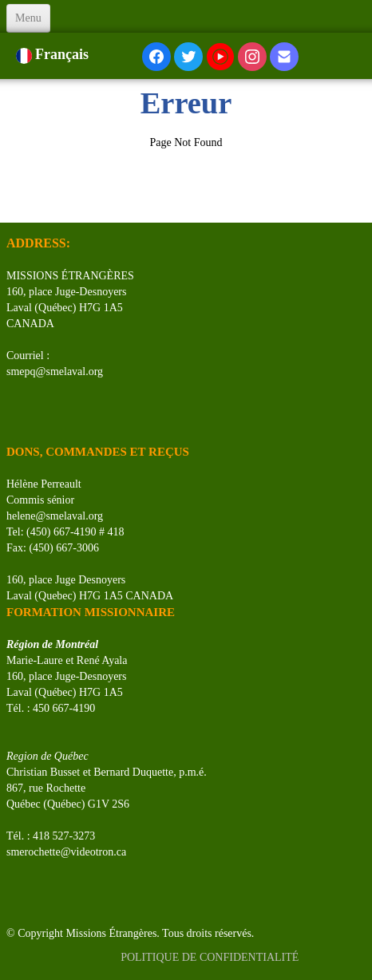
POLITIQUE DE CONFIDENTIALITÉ (211, 957)
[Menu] (28, 18)
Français (54, 54)
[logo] (12, 203)
